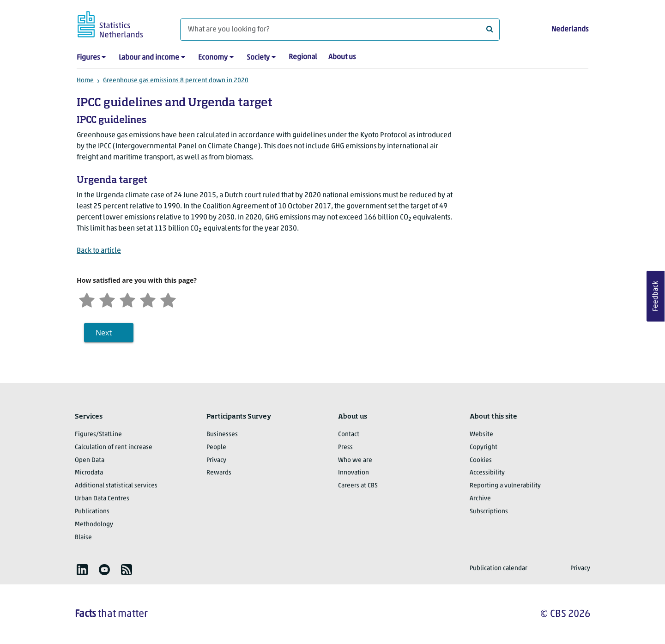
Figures (88, 58)
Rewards (219, 473)
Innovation (354, 473)
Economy (213, 58)
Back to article (99, 251)
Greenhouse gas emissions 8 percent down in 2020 (176, 81)
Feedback (656, 296)
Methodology (94, 525)
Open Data (90, 460)
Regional (303, 57)
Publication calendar (499, 568)
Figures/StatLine (98, 434)
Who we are (355, 460)
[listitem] (82, 570)
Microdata (89, 473)
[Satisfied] (148, 299)
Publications (92, 512)
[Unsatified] (107, 299)
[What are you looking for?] (340, 30)
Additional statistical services (116, 486)
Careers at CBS (358, 486)
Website (481, 434)
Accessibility (487, 473)
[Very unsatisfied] (87, 299)
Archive (480, 499)
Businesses (222, 434)
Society (258, 58)
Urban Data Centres (102, 499)
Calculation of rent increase (114, 447)
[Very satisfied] (168, 299)
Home (85, 81)
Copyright (484, 447)
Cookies (481, 460)
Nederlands (570, 30)
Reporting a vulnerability (505, 486)
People (216, 447)
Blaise (83, 538)
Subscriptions (489, 512)
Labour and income (149, 58)
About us (342, 57)
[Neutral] (127, 299)
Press (345, 447)
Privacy (216, 460)
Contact (349, 434)
